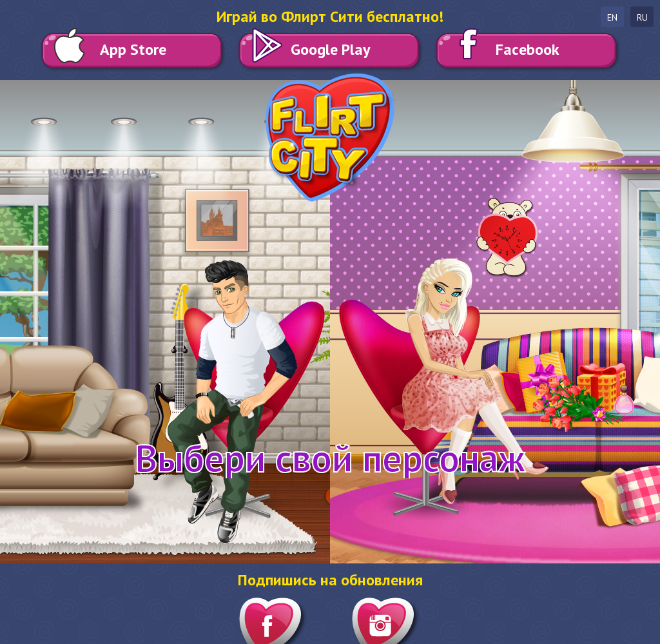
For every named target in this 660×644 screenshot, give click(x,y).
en (612, 17)
